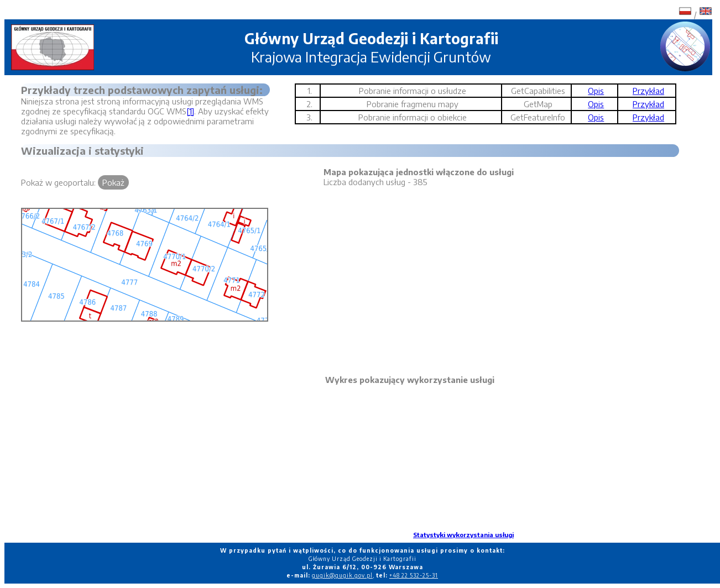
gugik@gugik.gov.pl (342, 575)
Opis (596, 91)
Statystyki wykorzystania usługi (463, 535)
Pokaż (113, 182)
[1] (190, 111)
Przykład (648, 91)
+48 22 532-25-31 (414, 575)
